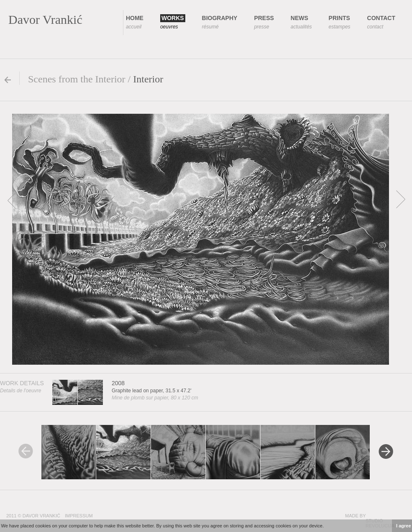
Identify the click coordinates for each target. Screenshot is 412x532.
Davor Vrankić (45, 19)
